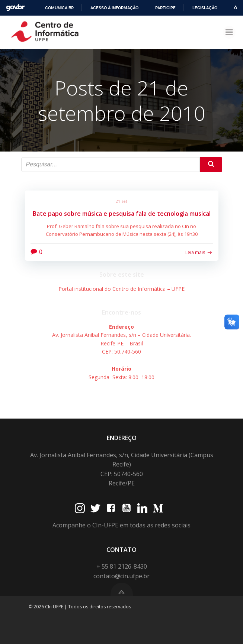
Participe (165, 8)
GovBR (15, 8)
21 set (122, 201)
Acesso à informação (114, 8)
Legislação (205, 8)
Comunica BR (59, 8)
